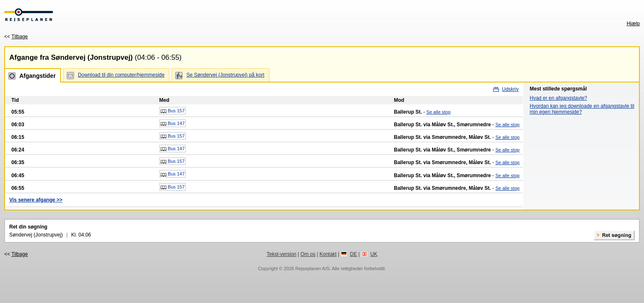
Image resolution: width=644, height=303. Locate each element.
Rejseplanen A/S (312, 268)
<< (16, 37)
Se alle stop (438, 112)
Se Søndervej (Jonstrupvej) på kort (225, 75)
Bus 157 (173, 111)
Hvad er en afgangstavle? (558, 98)
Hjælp (633, 24)
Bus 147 (173, 124)
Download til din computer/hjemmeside (121, 75)
